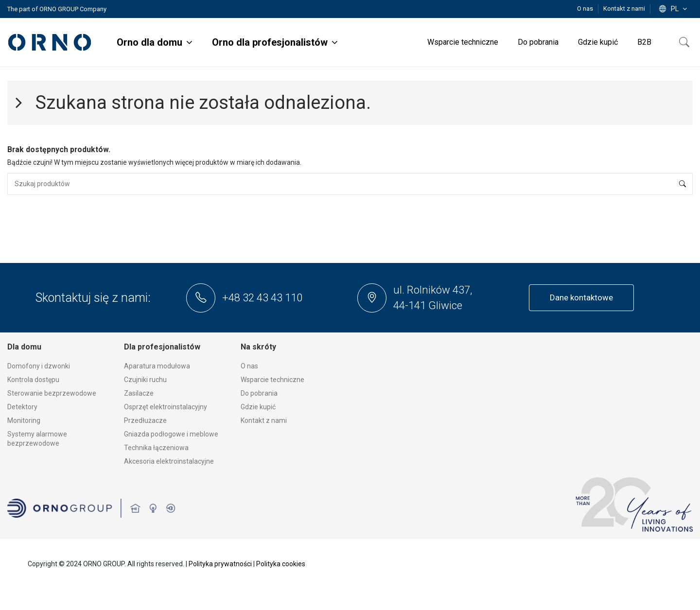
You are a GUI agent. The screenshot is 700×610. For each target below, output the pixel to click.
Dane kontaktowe (581, 297)
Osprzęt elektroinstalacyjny (166, 407)
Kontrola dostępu (33, 380)
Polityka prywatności (220, 564)
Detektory (22, 407)
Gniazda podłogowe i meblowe (171, 434)
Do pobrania (259, 393)
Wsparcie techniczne (272, 380)
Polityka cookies (281, 564)
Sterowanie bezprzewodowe (52, 393)
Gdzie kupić (258, 407)
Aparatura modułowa (157, 366)
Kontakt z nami (624, 9)
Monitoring (24, 420)
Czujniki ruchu (145, 380)
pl (674, 9)
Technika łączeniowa (156, 448)
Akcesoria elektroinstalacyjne (169, 461)
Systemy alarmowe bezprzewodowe (37, 439)
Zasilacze (139, 393)
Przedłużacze (145, 420)
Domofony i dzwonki (39, 366)
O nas (586, 9)
